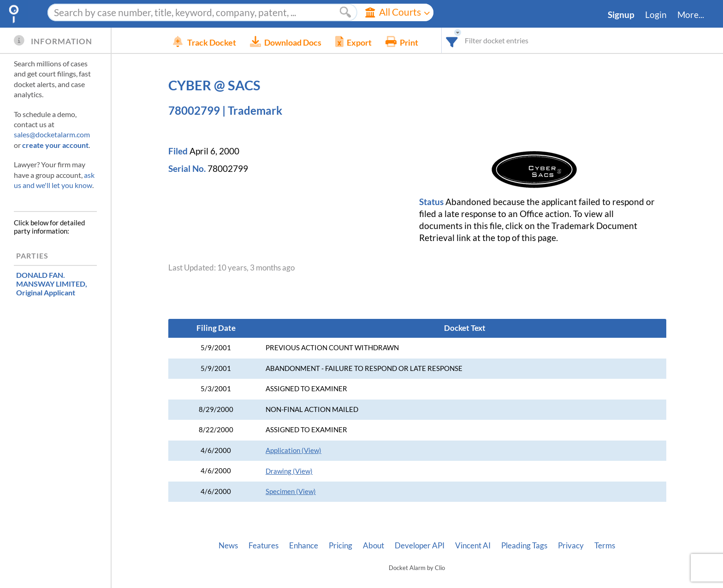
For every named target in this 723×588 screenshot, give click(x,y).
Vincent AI (473, 546)
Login (656, 15)
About (373, 546)
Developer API (420, 546)
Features (264, 546)
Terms (605, 546)
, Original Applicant (52, 284)
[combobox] (466, 40)
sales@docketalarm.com (52, 134)
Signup (621, 15)
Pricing (341, 546)
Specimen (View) (291, 491)
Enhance (304, 546)
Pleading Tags (524, 546)
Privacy (571, 546)
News (228, 546)
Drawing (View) (289, 471)
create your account (55, 145)
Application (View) (293, 450)
